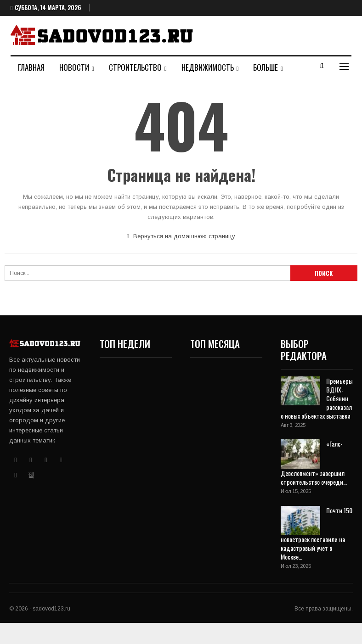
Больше (266, 67)
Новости (74, 67)
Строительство (135, 67)
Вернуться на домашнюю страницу (181, 236)
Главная (31, 67)
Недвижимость (208, 67)
